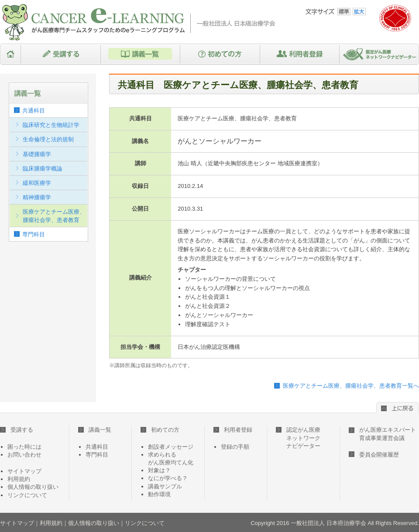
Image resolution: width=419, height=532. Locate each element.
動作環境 (159, 494)
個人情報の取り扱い (33, 487)
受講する (61, 54)
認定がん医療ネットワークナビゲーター (379, 54)
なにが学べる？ (168, 478)
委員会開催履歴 (379, 455)
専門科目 (34, 234)
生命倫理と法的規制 (48, 139)
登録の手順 (235, 447)
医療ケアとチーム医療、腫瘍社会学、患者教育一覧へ (351, 386)
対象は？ (159, 470)
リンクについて (27, 495)
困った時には (24, 447)
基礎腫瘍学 (37, 154)
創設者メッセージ (171, 447)
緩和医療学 (37, 183)
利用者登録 (300, 54)
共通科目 (34, 111)
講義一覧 (141, 54)
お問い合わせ (24, 455)
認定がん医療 (298, 438)
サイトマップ (24, 471)
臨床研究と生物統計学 (51, 125)
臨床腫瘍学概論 (43, 169)
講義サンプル (165, 486)
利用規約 (19, 479)
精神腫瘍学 (37, 197)
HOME (10, 54)
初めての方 (220, 54)
